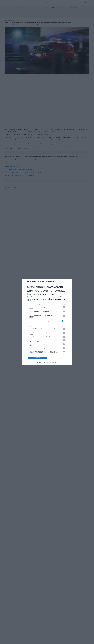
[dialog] (47, 322)
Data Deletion (40, 362)
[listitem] (47, 304)
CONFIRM (38, 358)
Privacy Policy (54, 362)
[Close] (70, 282)
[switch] (63, 307)
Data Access (47, 362)
